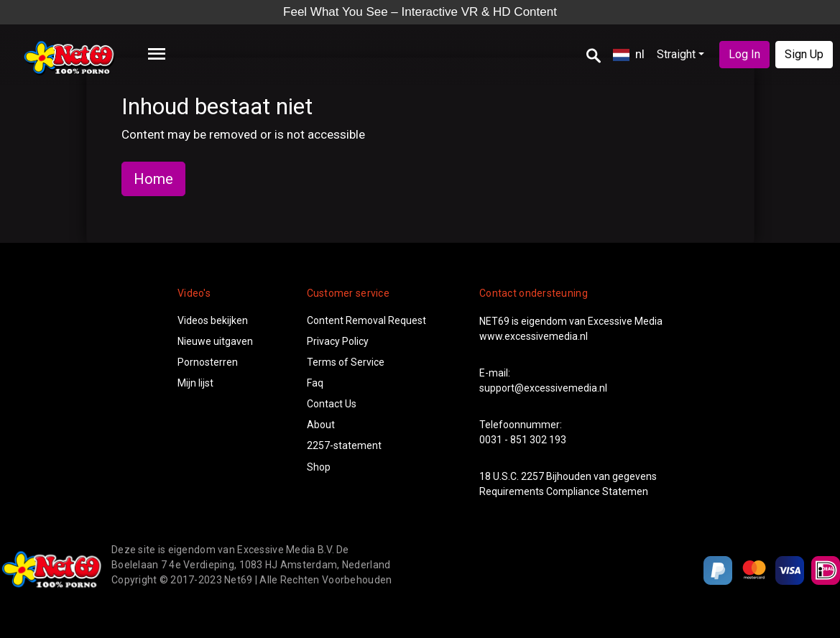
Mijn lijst (195, 383)
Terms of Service (346, 362)
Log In (744, 54)
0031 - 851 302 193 (523, 440)
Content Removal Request (366, 320)
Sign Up (804, 54)
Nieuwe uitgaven (215, 341)
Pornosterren (208, 362)
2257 (532, 476)
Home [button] (153, 179)
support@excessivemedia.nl (543, 388)
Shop (319, 467)
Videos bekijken (213, 320)
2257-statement (344, 445)
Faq (315, 383)
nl (629, 54)
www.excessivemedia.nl (534, 336)
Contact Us (332, 404)
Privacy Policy (338, 341)
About (321, 425)
